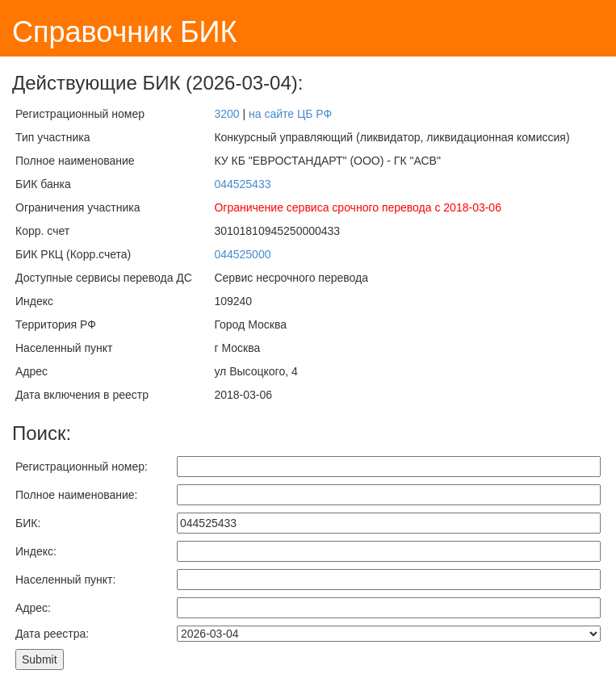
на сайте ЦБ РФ (290, 114)
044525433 (242, 184)
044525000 (242, 254)
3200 (226, 114)
